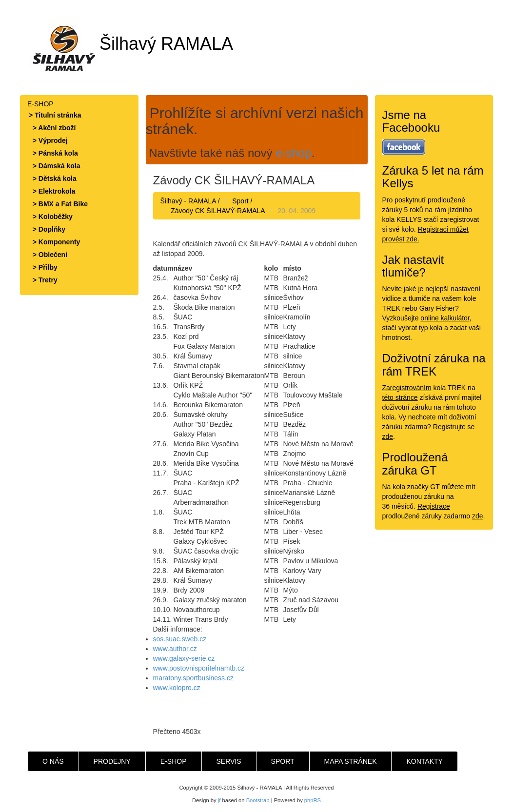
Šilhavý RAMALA (130, 44)
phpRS (313, 800)
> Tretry (43, 280)
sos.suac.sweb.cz (180, 639)
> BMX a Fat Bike (58, 204)
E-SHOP (174, 761)
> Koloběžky (51, 217)
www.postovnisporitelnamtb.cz (199, 668)
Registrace (434, 506)
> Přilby (43, 267)
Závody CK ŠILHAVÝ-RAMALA (218, 211)
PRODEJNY (112, 761)
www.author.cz (175, 649)
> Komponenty (54, 242)
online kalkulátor (445, 318)
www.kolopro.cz (177, 688)
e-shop (293, 153)
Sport (240, 201)
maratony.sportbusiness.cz (193, 678)
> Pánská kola (53, 153)
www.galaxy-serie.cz (184, 658)
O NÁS (53, 761)
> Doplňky (47, 229)
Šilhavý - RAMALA (188, 201)
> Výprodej (48, 140)
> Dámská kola (54, 166)
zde (388, 436)
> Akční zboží (52, 128)
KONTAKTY (424, 761)
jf (219, 800)
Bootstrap (258, 800)
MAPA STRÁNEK (351, 761)
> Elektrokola (52, 191)
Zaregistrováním (407, 388)
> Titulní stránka (55, 115)
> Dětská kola (53, 178)
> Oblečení (48, 255)
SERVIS (229, 761)
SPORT (283, 761)
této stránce (400, 397)
